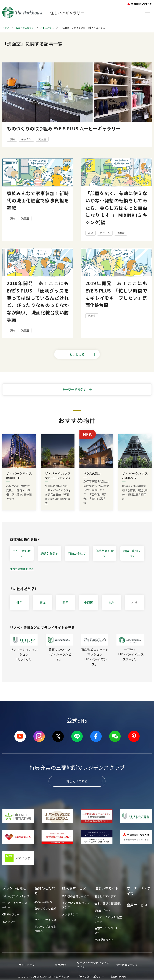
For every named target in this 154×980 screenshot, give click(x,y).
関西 (65, 602)
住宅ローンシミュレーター (108, 930)
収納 (12, 139)
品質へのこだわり (25, 28)
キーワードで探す (74, 389)
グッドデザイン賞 (45, 920)
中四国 (89, 602)
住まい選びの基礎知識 (108, 903)
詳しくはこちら (77, 781)
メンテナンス (70, 914)
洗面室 (42, 139)
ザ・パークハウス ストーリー (16, 905)
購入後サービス (74, 888)
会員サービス (137, 905)
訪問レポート (103, 911)
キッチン (26, 139)
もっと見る (83, 354)
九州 (112, 602)
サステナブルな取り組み (45, 929)
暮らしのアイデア (105, 896)
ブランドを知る (15, 888)
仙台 (20, 602)
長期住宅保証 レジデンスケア (76, 905)
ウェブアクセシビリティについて (93, 965)
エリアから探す (22, 553)
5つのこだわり (43, 902)
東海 (42, 602)
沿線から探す (49, 553)
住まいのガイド (107, 888)
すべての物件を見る (22, 569)
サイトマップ (27, 965)
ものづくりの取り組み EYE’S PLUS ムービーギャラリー (64, 128)
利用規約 (60, 965)
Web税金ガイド (104, 940)
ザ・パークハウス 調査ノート (108, 919)
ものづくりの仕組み (45, 911)
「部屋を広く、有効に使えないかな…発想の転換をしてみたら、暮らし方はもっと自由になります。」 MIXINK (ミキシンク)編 (116, 208)
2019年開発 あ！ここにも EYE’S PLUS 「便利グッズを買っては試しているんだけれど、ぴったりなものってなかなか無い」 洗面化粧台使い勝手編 (38, 301)
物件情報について (127, 965)
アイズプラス (47, 28)
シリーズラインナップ (16, 896)
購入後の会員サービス (76, 896)
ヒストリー (9, 922)
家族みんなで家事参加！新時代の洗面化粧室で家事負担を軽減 (38, 200)
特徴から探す (77, 553)
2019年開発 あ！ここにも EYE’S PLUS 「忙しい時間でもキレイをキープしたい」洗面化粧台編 (116, 294)
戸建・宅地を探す (132, 553)
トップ (6, 28)
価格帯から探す (105, 553)
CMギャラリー (11, 914)
